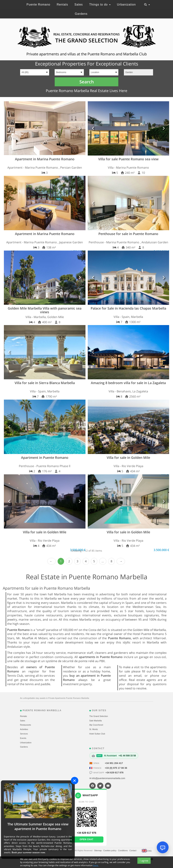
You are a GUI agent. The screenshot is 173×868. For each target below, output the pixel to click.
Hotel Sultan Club (97, 734)
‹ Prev (52, 561)
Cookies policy (110, 850)
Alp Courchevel (96, 725)
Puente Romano (38, 5)
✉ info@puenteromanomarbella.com (107, 778)
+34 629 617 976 (114, 773)
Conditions (123, 850)
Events (23, 738)
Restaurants (26, 725)
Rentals (62, 5)
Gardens (81, 14)
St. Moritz (94, 729)
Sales (79, 5)
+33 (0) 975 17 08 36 (116, 768)
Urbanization (126, 5)
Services (24, 734)
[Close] (75, 781)
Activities (24, 729)
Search (87, 82)
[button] (10, 128)
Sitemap (98, 850)
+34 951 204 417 (114, 763)
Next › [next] (121, 561)
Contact (133, 850)
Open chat (86, 839)
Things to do (100, 5)
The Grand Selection (99, 716)
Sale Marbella (96, 721)
